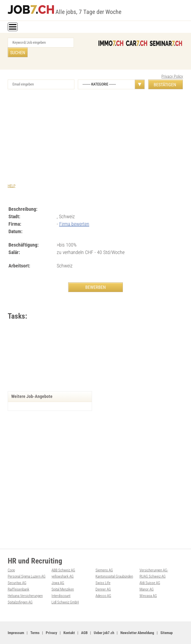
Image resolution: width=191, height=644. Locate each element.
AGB (84, 622)
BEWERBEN (95, 277)
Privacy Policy (172, 67)
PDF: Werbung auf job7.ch (146, 635)
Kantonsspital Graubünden (114, 567)
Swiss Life (103, 573)
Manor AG (147, 579)
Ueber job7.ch (104, 622)
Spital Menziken (63, 579)
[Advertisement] (96, 122)
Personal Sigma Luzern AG (27, 567)
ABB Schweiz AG (63, 560)
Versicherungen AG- (154, 560)
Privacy (51, 622)
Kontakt (69, 622)
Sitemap (167, 622)
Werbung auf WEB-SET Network (108, 635)
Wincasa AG (148, 585)
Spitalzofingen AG (20, 592)
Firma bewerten (74, 214)
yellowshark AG (63, 567)
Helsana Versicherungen (25, 585)
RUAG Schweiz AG (153, 567)
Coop (11, 560)
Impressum (16, 622)
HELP (12, 176)
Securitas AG (17, 573)
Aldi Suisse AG (150, 573)
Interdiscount (61, 585)
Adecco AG (103, 585)
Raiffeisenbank (19, 579)
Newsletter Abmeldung (137, 622)
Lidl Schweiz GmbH (65, 592)
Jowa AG (58, 573)
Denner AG (103, 579)
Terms (35, 622)
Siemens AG (104, 560)
